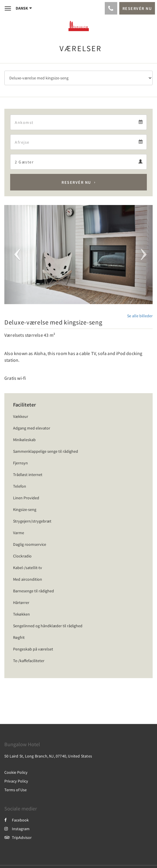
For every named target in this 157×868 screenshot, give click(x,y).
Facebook (17, 820)
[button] (16, 255)
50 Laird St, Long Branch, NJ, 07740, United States (48, 756)
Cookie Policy (16, 772)
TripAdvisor (18, 837)
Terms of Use (16, 790)
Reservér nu (76, 182)
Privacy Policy (16, 781)
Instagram (17, 829)
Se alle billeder (140, 316)
